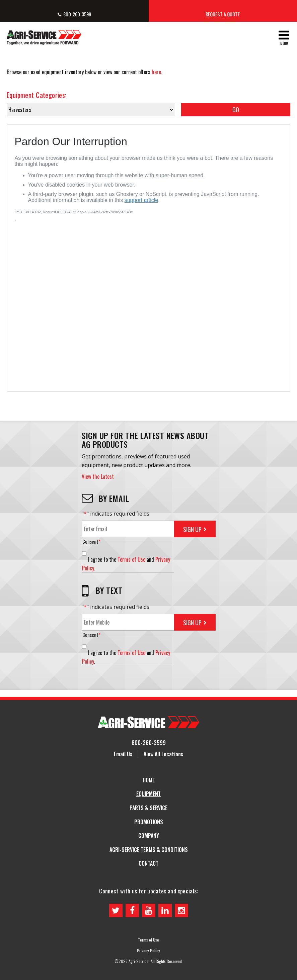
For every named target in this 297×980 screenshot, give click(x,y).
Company (149, 836)
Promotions (149, 822)
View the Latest (98, 476)
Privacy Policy (148, 951)
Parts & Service (148, 808)
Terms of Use (131, 559)
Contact (148, 863)
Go (236, 110)
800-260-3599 (77, 14)
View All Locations (163, 754)
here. (157, 72)
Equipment (148, 794)
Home (149, 780)
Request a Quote (223, 14)
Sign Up (192, 529)
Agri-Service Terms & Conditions (149, 850)
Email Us (123, 754)
